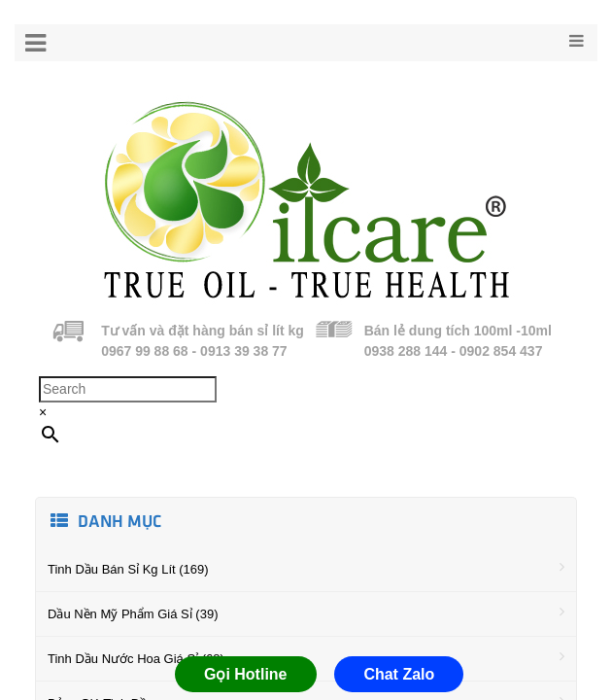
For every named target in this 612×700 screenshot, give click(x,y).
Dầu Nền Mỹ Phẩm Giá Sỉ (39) (306, 612)
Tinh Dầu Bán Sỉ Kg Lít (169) (306, 568)
